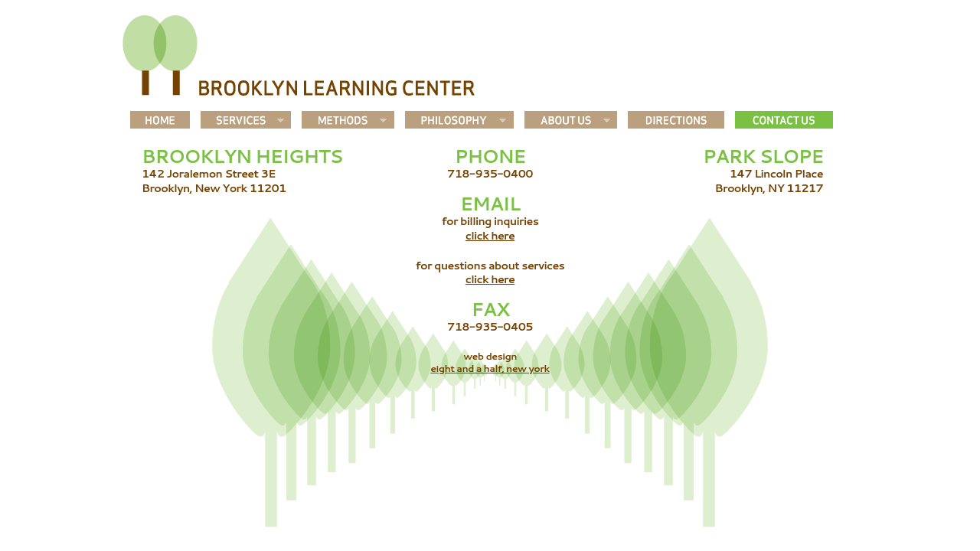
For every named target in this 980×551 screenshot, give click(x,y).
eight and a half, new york (490, 368)
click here (490, 235)
